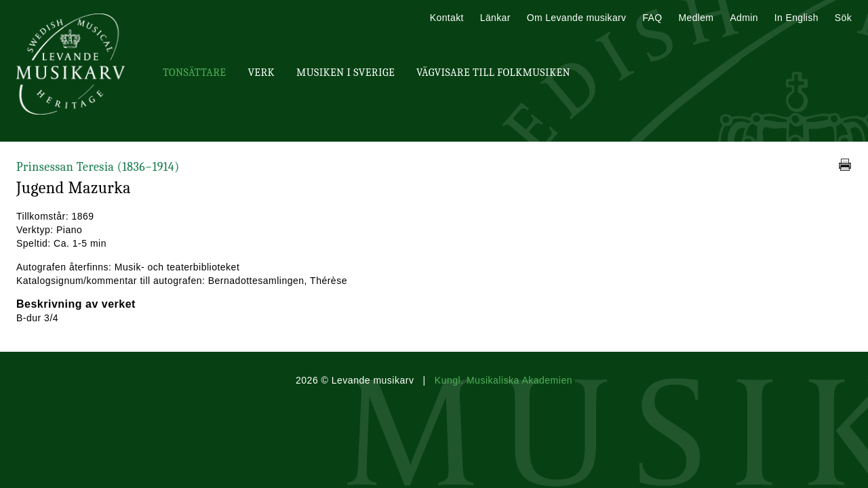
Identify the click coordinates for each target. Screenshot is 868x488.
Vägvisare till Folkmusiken (493, 73)
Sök (843, 18)
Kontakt (447, 18)
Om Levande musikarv (577, 18)
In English (796, 18)
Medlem (696, 18)
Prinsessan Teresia (98, 167)
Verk (261, 73)
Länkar (495, 18)
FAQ (652, 18)
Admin (744, 18)
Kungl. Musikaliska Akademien (504, 380)
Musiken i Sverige (346, 73)
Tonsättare (194, 73)
